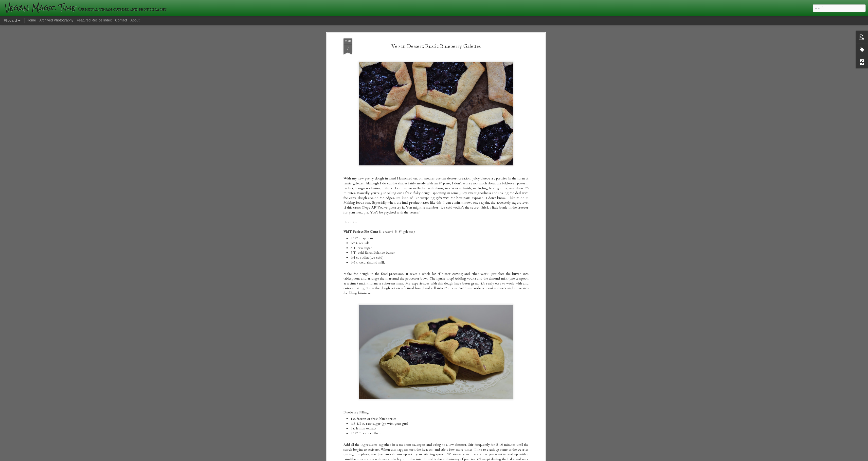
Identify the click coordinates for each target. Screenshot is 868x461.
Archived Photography (56, 20)
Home (31, 20)
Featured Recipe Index (94, 20)
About (135, 20)
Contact (121, 20)
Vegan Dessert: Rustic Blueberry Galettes (436, 46)
